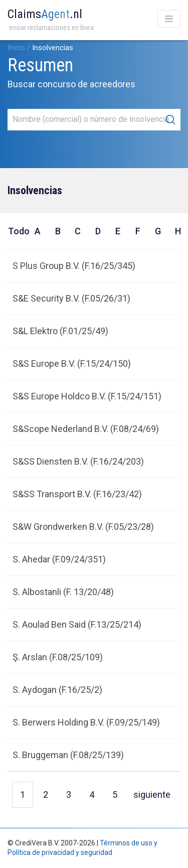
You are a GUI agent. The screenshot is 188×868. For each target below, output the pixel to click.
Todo (18, 231)
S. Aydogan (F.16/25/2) (57, 690)
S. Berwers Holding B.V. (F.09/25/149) (86, 722)
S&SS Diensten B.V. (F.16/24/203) (78, 461)
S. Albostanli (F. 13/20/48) (63, 592)
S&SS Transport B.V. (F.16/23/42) (77, 494)
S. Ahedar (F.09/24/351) (59, 559)
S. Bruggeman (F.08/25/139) (68, 755)
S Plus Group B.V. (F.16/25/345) (74, 266)
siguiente (152, 794)
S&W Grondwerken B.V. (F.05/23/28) (83, 527)
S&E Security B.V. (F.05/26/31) (71, 298)
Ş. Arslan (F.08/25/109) (58, 657)
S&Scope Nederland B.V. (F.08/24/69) (86, 429)
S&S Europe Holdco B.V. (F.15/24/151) (87, 396)
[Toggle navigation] (169, 19)
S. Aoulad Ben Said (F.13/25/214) (77, 624)
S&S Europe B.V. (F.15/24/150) (72, 364)
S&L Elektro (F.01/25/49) (60, 331)
